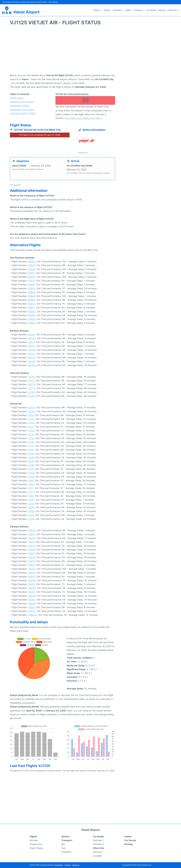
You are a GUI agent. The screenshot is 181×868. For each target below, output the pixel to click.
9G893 (32, 319)
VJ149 (31, 465)
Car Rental (151, 10)
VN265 (32, 603)
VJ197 (31, 515)
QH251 (32, 346)
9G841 (31, 284)
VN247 (32, 577)
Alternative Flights (20, 106)
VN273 (32, 611)
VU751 (31, 377)
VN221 (31, 561)
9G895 (32, 323)
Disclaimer (58, 865)
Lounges (97, 856)
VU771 (31, 381)
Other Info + (173, 10)
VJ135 (31, 442)
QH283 (32, 365)
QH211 (31, 342)
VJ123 (31, 419)
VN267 (32, 607)
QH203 (32, 338)
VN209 (32, 538)
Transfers (66, 852)
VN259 (32, 596)
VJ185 (31, 500)
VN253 (32, 588)
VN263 (32, 600)
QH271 (31, 354)
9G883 (32, 311)
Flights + (97, 10)
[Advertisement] (90, 51)
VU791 (31, 396)
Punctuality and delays (22, 110)
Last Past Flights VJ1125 (23, 113)
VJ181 (31, 496)
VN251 (31, 584)
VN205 (32, 530)
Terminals (98, 836)
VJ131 (31, 434)
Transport (67, 840)
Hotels (128, 10)
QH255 (32, 350)
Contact (68, 865)
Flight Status (17, 98)
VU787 (31, 392)
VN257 (32, 592)
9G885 (32, 315)
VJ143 (31, 454)
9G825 (32, 277)
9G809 (32, 269)
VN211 (31, 542)
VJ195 (31, 511)
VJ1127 (31, 407)
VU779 (32, 388)
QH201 (32, 335)
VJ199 (31, 519)
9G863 (32, 296)
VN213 (32, 546)
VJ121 (31, 415)
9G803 (32, 261)
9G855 (32, 292)
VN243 (32, 569)
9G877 (31, 308)
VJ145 (31, 457)
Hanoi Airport (27, 12)
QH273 (32, 358)
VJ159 (31, 477)
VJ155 (31, 473)
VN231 (31, 565)
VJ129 (31, 430)
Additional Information (22, 102)
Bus (63, 844)
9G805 (32, 265)
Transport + (139, 10)
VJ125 (31, 423)
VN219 (32, 557)
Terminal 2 (98, 844)
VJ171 (31, 488)
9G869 (32, 300)
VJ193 (31, 507)
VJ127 (31, 427)
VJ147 (31, 461)
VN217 (31, 553)
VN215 (32, 550)
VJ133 (31, 438)
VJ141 (31, 450)
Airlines (107, 10)
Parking (162, 10)
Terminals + (118, 10)
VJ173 (31, 492)
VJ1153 (32, 411)
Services (97, 852)
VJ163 (31, 484)
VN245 (32, 573)
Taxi (63, 848)
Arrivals (34, 840)
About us (76, 865)
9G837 (31, 281)
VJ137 (31, 446)
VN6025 (32, 615)
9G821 (31, 273)
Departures (36, 844)
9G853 (32, 288)
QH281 (32, 361)
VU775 (32, 384)
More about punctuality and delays (83, 118)
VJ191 (31, 504)
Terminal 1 (98, 840)
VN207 (32, 534)
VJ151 (31, 469)
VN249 (32, 580)
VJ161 (31, 480)
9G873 (32, 304)
